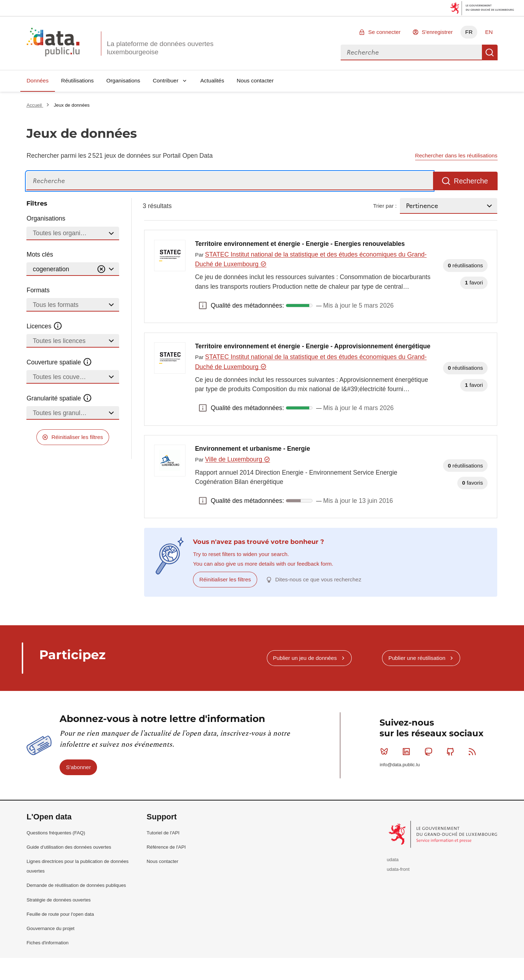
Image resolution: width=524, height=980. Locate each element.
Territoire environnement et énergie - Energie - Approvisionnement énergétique (313, 346)
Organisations (123, 80)
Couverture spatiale (59, 362)
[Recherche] (230, 181)
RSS (474, 752)
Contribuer (166, 80)
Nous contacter (255, 80)
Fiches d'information (47, 943)
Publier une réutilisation (417, 658)
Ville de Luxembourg (238, 459)
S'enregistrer (437, 32)
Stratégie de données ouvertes (58, 900)
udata (393, 860)
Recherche (490, 52)
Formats (38, 290)
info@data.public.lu (400, 765)
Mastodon (430, 752)
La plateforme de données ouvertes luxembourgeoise (160, 48)
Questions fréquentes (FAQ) (56, 833)
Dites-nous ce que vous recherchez (318, 579)
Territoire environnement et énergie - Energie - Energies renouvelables (300, 244)
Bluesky (386, 752)
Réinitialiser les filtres (77, 437)
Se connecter (384, 32)
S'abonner (78, 767)
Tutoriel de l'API (163, 833)
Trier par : (385, 206)
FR (469, 32)
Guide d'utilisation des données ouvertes (69, 847)
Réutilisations (77, 80)
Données (37, 80)
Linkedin (408, 752)
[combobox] (411, 52)
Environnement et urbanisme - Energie (253, 449)
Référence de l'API (166, 847)
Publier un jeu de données (305, 658)
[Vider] (101, 269)
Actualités (212, 80)
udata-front (398, 869)
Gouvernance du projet (50, 928)
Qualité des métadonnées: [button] (203, 305)
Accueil (35, 105)
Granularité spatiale (59, 398)
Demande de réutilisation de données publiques (76, 885)
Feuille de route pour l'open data (60, 914)
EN (489, 32)
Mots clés (40, 254)
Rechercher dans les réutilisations (456, 155)
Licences (44, 326)
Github (452, 752)
